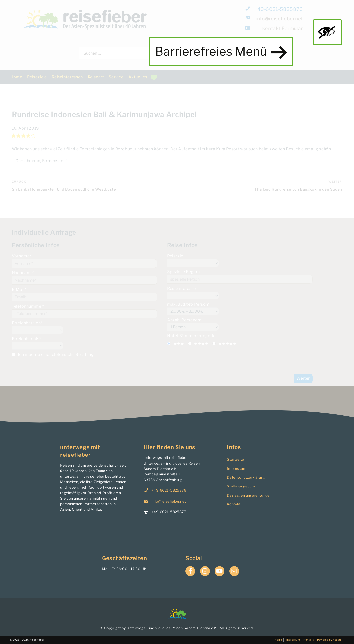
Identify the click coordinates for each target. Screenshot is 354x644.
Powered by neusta (329, 640)
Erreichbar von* (85, 327)
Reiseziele (37, 77)
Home (16, 77)
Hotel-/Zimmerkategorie (191, 336)
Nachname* (85, 278)
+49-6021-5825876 (274, 9)
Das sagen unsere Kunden (249, 495)
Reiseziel (240, 260)
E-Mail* (85, 294)
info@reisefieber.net (274, 19)
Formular (274, 28)
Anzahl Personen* (240, 324)
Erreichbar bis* (85, 343)
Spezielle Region (240, 277)
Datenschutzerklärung (246, 477)
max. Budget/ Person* (240, 309)
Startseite (235, 459)
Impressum (237, 468)
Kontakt (234, 504)
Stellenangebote (241, 486)
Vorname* (85, 261)
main (327, 32)
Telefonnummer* (85, 311)
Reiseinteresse (240, 293)
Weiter (303, 378)
